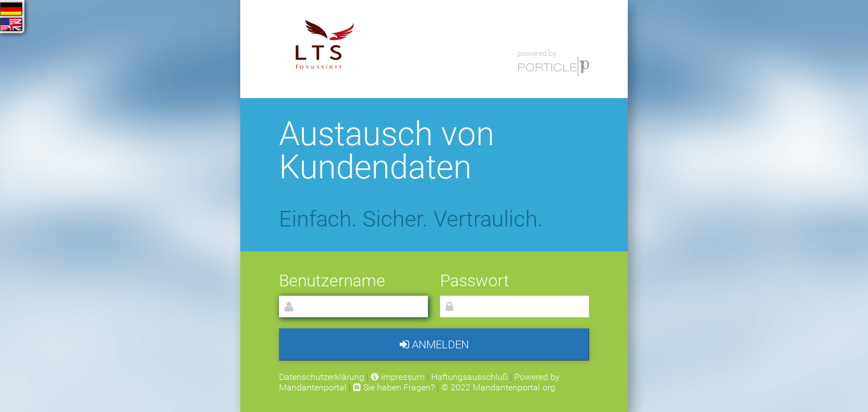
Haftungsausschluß (469, 377)
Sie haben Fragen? (394, 387)
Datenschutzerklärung (322, 377)
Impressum (398, 377)
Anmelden (434, 344)
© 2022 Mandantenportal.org (498, 387)
